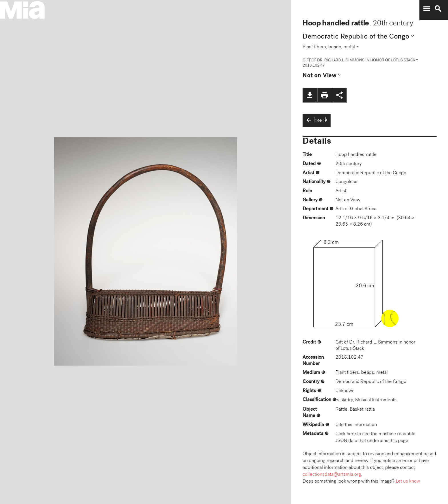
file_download (310, 95)
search (438, 9)
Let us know (408, 482)
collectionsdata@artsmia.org (332, 475)
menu (427, 9)
